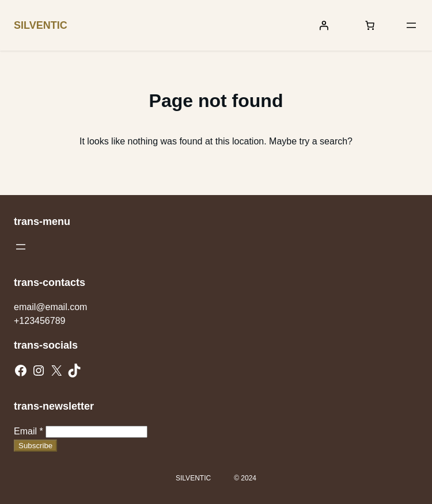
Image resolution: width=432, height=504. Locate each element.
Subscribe (35, 446)
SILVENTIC (41, 25)
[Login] (324, 25)
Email (29, 431)
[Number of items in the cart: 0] (370, 25)
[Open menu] (411, 25)
